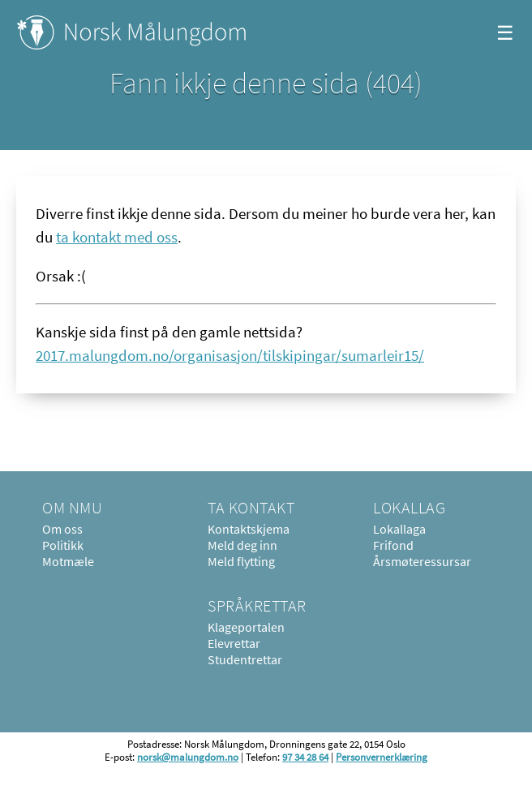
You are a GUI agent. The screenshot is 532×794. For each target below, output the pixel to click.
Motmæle (68, 561)
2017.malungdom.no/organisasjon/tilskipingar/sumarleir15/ (230, 355)
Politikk (63, 545)
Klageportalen (246, 627)
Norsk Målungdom (132, 32)
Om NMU (72, 507)
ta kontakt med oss (117, 237)
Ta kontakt (251, 507)
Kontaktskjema (249, 529)
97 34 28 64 (305, 757)
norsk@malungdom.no (188, 757)
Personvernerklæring (382, 757)
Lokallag (409, 507)
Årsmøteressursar (422, 561)
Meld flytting (241, 561)
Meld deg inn (242, 545)
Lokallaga (399, 529)
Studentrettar (245, 659)
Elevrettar (234, 643)
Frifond (393, 545)
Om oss (62, 529)
